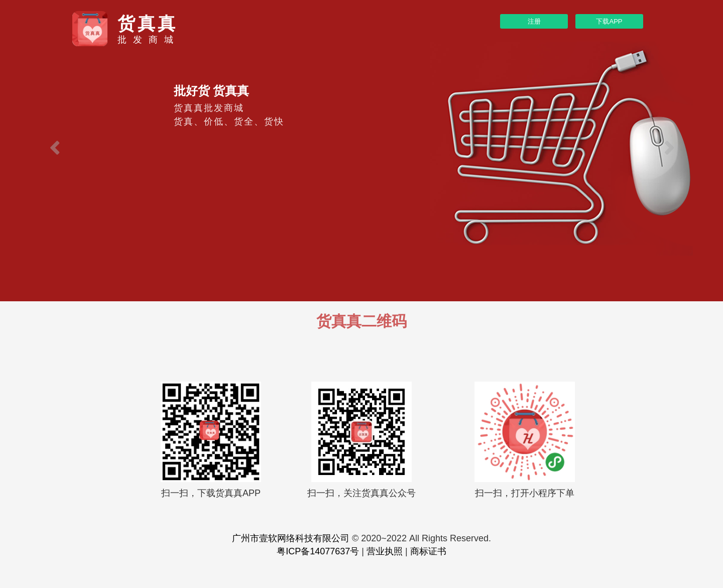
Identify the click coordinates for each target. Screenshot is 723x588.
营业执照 (385, 551)
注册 (534, 21)
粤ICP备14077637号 (318, 551)
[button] (54, 151)
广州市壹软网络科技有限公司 (291, 538)
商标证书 (428, 551)
